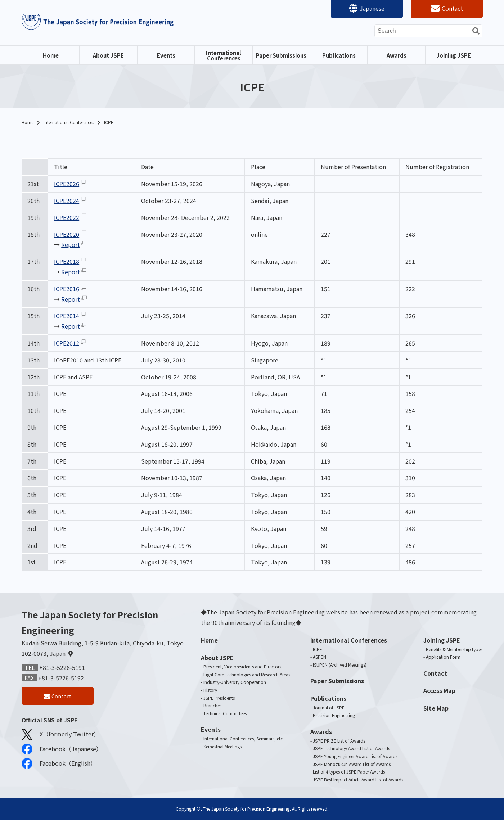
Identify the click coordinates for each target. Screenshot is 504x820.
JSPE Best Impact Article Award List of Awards (358, 780)
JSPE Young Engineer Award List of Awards (355, 756)
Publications (339, 55)
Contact (452, 8)
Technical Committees (225, 713)
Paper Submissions (281, 55)
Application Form (443, 657)
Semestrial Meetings (222, 746)
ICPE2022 (67, 217)
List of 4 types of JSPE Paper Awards (349, 772)
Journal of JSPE (329, 708)
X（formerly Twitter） (60, 736)
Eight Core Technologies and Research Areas (247, 674)
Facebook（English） (59, 765)
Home (51, 55)
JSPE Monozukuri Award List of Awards (352, 764)
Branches (212, 705)
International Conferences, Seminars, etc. (244, 738)
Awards (397, 55)
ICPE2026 (67, 184)
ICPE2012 (67, 343)
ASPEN (319, 657)
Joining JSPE (454, 55)
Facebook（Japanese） (62, 751)
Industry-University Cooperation (235, 682)
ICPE (318, 649)
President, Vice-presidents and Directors (242, 666)
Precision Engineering (334, 715)
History (210, 690)
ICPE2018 (67, 261)
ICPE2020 (67, 234)
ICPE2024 (67, 201)
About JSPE (108, 55)
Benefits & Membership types (454, 649)
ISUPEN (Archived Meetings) (340, 665)
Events (166, 55)
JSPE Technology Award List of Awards (351, 748)
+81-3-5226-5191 (62, 667)
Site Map (436, 708)
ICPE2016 (67, 289)
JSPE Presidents (219, 698)
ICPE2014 (67, 316)
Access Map (439, 690)
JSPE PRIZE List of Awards (339, 741)
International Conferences (224, 55)
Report (71, 244)
